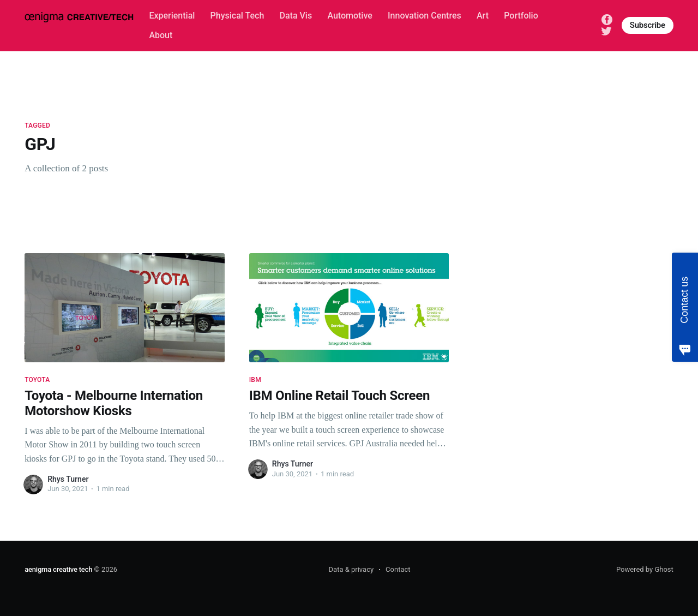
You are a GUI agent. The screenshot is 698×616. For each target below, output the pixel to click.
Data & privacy (351, 569)
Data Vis (296, 16)
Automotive (350, 16)
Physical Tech (237, 16)
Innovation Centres (425, 16)
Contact (398, 569)
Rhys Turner (68, 479)
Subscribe (648, 25)
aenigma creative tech (58, 569)
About (161, 35)
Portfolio (521, 16)
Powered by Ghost (645, 569)
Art (483, 16)
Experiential (172, 16)
